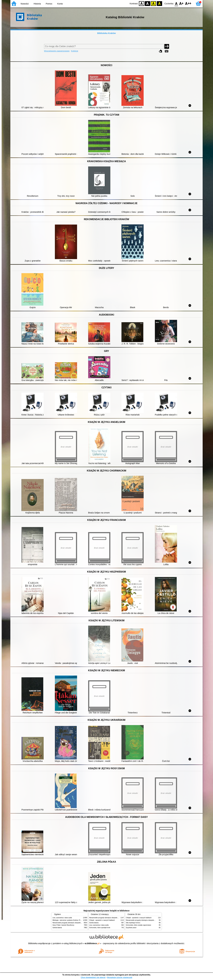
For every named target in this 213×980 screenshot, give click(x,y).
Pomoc (49, 4)
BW (147, 3)
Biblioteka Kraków (107, 33)
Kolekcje (75, 51)
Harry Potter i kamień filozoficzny (63, 925)
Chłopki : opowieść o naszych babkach (102, 920)
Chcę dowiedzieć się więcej (93, 977)
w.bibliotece (92, 943)
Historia (37, 4)
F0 (176, 3)
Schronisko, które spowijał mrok (100, 928)
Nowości (25, 4)
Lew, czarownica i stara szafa (62, 918)
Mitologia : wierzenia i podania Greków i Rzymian (69, 920)
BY (159, 3)
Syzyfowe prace (131, 928)
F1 (181, 3)
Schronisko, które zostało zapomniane (138, 925)
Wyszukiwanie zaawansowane (57, 51)
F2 (188, 3)
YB (153, 3)
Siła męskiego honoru (133, 923)
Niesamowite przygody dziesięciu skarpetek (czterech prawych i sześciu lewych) (79, 923)
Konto (60, 4)
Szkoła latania (57, 928)
